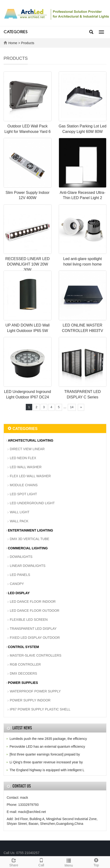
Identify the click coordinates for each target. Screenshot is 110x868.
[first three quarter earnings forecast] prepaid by (45, 754)
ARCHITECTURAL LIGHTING (31, 440)
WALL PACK (19, 521)
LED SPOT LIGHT (23, 494)
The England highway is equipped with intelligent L (47, 770)
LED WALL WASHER (26, 467)
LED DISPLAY (19, 593)
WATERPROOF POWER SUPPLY (35, 691)
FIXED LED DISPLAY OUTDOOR (35, 638)
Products (28, 43)
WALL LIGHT (20, 512)
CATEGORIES (16, 32)
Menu (69, 862)
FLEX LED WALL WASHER (30, 476)
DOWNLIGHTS (21, 557)
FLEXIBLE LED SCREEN (29, 620)
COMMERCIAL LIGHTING (28, 548)
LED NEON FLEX (23, 458)
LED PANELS (20, 575)
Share (14, 862)
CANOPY (17, 584)
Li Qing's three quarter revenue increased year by (46, 762)
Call (41, 862)
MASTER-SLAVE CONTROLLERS (36, 655)
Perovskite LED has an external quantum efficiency (47, 747)
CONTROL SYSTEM (23, 647)
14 (72, 407)
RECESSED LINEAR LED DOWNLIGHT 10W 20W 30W (27, 264)
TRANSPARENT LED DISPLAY (33, 629)
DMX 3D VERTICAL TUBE (29, 539)
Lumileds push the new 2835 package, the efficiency (48, 739)
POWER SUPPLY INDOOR (30, 700)
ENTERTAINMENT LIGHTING (31, 530)
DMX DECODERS (23, 673)
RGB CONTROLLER (25, 664)
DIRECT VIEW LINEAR (27, 449)
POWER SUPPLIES (23, 683)
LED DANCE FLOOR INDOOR (33, 602)
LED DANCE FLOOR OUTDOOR (35, 611)
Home (13, 43)
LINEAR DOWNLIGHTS (28, 566)
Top (96, 862)
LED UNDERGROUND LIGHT (32, 503)
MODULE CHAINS (24, 485)
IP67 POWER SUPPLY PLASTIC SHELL (40, 709)
